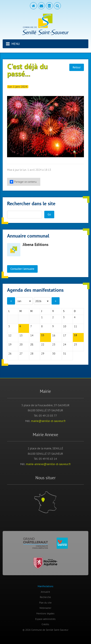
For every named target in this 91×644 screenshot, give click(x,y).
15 (43, 335)
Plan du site (45, 603)
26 (10, 354)
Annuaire (45, 592)
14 (32, 335)
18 (76, 335)
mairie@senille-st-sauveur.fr (48, 421)
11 (76, 326)
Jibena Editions (36, 245)
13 (21, 335)
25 (76, 344)
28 (32, 354)
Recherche (45, 597)
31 (65, 354)
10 (65, 326)
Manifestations (45, 586)
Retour (77, 67)
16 (54, 335)
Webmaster (45, 608)
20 (21, 344)
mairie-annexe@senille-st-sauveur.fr (48, 464)
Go (49, 214)
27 (21, 354)
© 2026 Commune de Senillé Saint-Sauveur (45, 630)
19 (10, 344)
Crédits (45, 624)
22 (43, 344)
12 (10, 335)
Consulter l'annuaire (22, 269)
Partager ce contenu (23, 182)
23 (54, 344)
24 (65, 344)
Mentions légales (45, 613)
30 (54, 354)
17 (65, 335)
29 (43, 354)
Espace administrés (45, 619)
